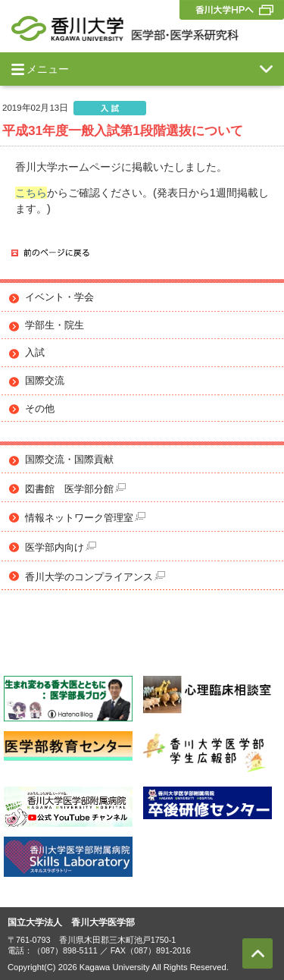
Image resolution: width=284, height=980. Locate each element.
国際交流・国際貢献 (69, 460)
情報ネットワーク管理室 (85, 518)
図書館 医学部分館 (75, 489)
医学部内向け (61, 547)
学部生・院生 (55, 325)
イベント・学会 (59, 297)
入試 (35, 353)
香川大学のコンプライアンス (95, 577)
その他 (40, 409)
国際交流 (45, 381)
